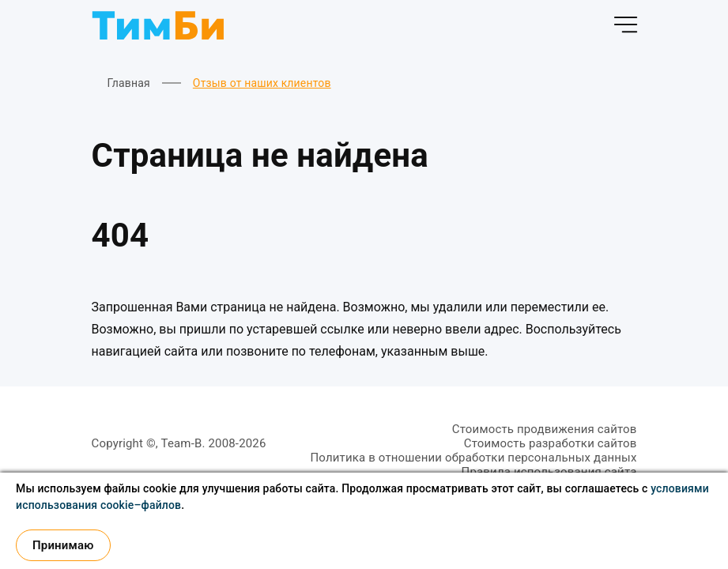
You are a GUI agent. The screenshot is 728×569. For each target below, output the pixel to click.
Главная (129, 83)
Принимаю (63, 545)
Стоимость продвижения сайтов (545, 429)
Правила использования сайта (549, 472)
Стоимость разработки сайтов (551, 443)
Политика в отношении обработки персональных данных (473, 458)
